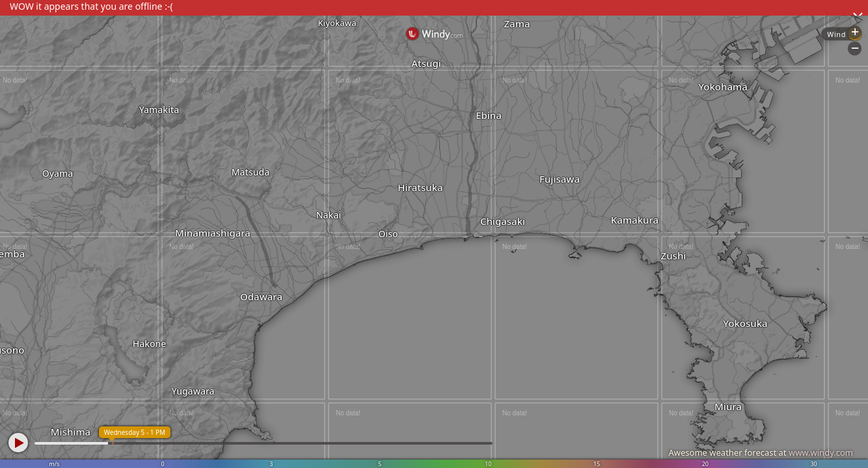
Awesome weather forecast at (761, 452)
